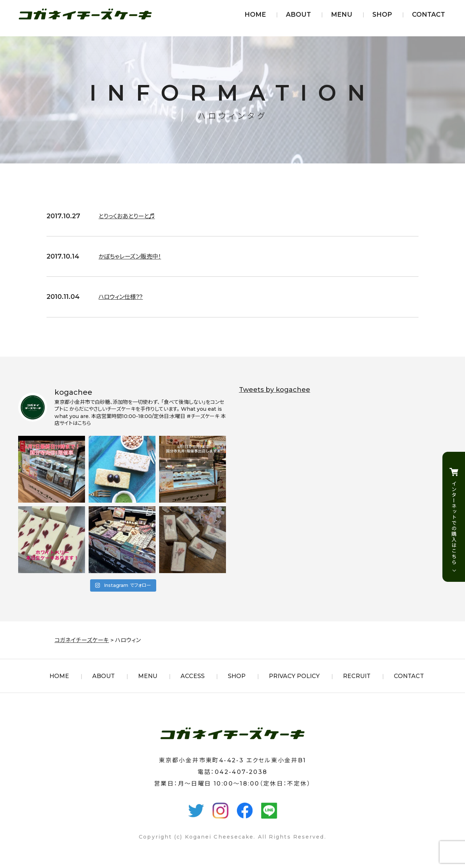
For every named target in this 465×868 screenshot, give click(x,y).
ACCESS (193, 676)
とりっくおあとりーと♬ (130, 216)
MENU (342, 14)
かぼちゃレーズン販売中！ (134, 256)
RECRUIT (357, 676)
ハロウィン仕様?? (123, 297)
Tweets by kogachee (275, 390)
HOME (255, 14)
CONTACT (428, 14)
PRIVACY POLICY (294, 676)
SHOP (382, 14)
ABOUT (298, 14)
